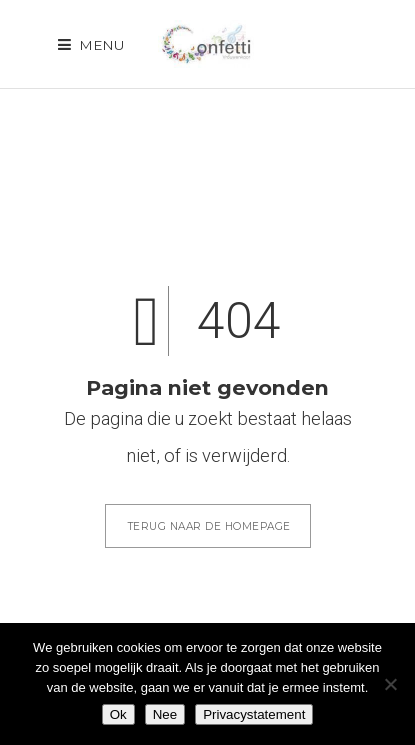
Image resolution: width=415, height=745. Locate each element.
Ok (118, 714)
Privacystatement (254, 714)
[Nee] (390, 684)
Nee (165, 714)
